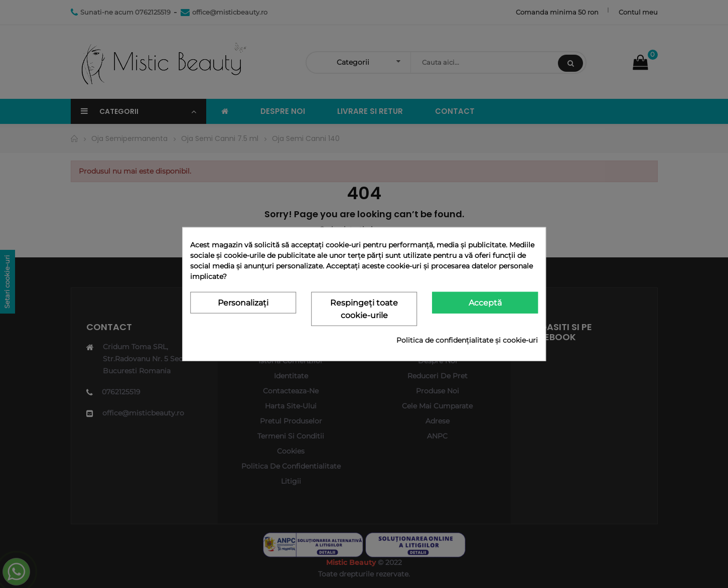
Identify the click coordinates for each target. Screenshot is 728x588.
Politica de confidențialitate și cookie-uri (467, 340)
